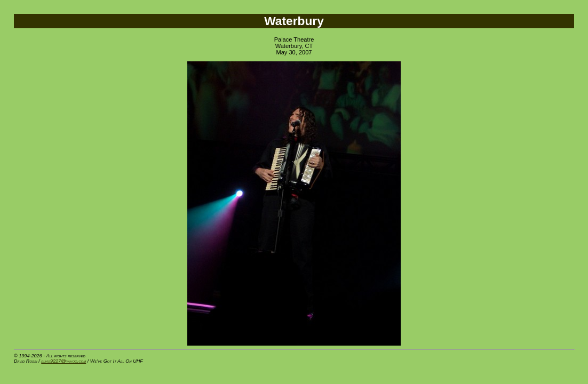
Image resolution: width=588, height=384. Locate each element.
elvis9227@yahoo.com (63, 361)
